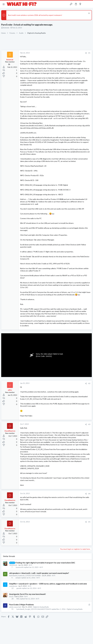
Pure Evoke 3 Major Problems (21, 605)
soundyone (13, 586)
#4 (89, 494)
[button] (4, 4)
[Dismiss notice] (89, 14)
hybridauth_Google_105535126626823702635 (34, 609)
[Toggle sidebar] (85, 4)
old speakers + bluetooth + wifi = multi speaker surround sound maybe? (39, 573)
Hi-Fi (30, 565)
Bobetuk (6, 28)
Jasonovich (13, 565)
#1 (89, 53)
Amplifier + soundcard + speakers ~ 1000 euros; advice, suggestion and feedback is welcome (48, 584)
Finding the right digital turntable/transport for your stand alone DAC (45, 563)
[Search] (90, 4)
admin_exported (15, 607)
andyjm (18, 578)
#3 (89, 424)
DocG (11, 597)
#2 (89, 383)
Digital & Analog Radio (41, 607)
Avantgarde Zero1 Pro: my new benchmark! (28, 594)
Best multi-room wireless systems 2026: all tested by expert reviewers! (35, 15)
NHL (18, 599)
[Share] (86, 53)
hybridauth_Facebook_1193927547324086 (25, 576)
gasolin (19, 588)
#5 (89, 522)
